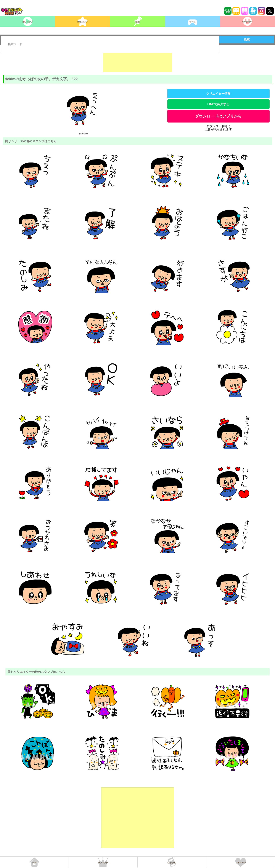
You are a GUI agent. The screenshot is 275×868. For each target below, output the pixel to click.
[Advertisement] (138, 61)
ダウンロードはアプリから (218, 116)
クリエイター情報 (218, 94)
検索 (247, 39)
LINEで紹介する (218, 104)
